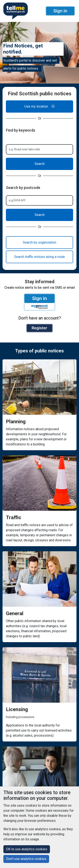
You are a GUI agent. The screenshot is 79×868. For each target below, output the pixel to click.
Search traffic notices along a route (39, 257)
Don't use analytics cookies (26, 859)
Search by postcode (23, 188)
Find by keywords (21, 130)
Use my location (40, 106)
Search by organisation (39, 242)
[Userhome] (15, 11)
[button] (60, 11)
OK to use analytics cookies (27, 849)
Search (40, 164)
